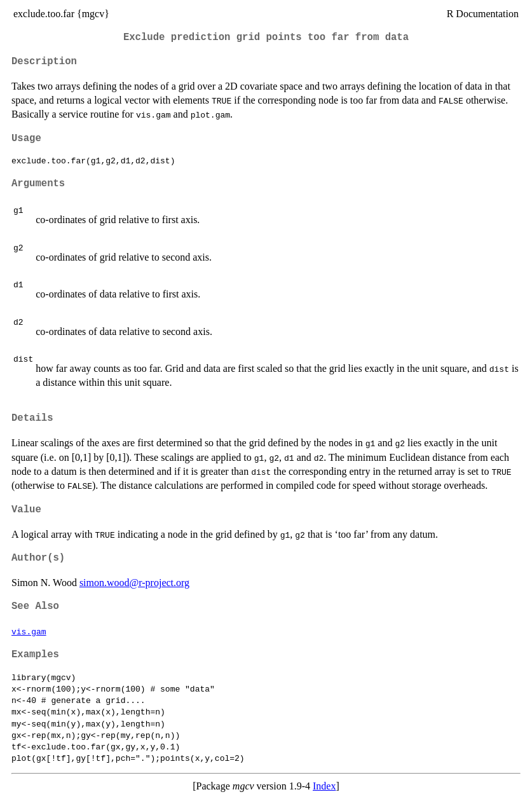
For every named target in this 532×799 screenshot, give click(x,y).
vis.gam (29, 631)
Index (324, 786)
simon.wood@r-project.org (134, 583)
